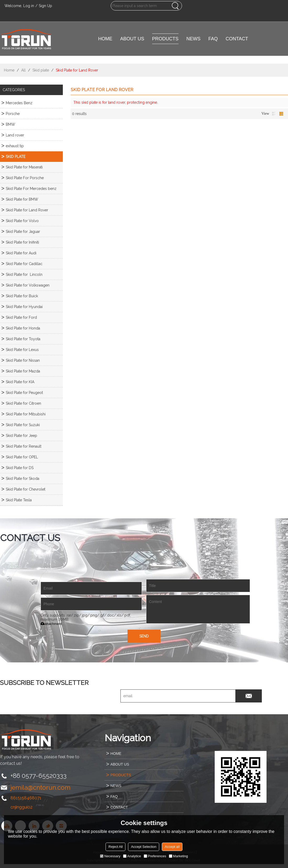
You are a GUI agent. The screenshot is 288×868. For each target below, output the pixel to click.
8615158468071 (26, 798)
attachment (51, 624)
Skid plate (41, 70)
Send (144, 636)
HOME (105, 39)
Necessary (110, 856)
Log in (29, 6)
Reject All (115, 847)
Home (9, 70)
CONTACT (237, 39)
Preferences (155, 856)
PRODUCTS (165, 39)
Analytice (132, 856)
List (274, 114)
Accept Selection (144, 847)
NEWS (193, 39)
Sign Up (45, 6)
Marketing (178, 856)
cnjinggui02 (21, 807)
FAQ (213, 39)
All (23, 70)
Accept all (172, 847)
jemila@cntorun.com (40, 787)
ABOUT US (132, 39)
